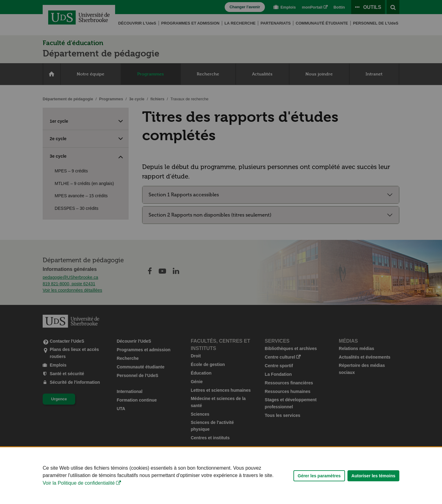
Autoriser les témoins (373, 479)
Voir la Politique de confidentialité (79, 487)
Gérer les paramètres (319, 479)
